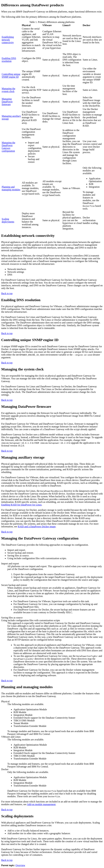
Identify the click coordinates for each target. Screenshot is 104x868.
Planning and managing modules (11, 188)
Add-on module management (41, 804)
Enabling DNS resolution (9, 60)
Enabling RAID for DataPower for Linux (21, 505)
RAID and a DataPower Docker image (37, 527)
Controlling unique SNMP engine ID (11, 75)
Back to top (7, 293)
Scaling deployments (8, 220)
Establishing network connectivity (8, 40)
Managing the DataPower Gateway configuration (8, 147)
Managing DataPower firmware (7, 102)
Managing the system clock (8, 90)
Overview (20, 865)
